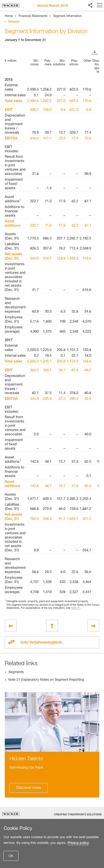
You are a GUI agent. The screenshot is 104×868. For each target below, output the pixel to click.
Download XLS (96, 53)
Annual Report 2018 (53, 6)
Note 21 (76, 608)
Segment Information (67, 16)
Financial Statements (33, 16)
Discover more (29, 788)
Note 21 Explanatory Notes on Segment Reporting (46, 680)
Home (9, 16)
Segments (16, 672)
